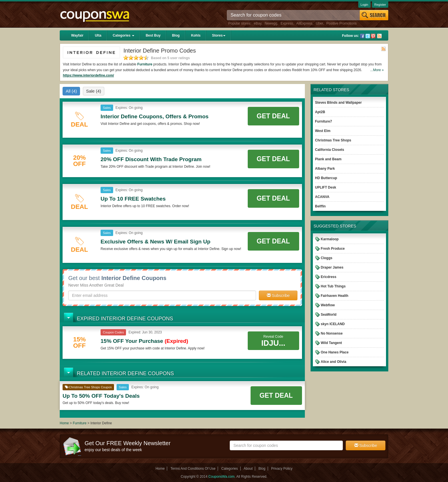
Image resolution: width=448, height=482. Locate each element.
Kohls (196, 35)
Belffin (320, 206)
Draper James (332, 267)
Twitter (368, 36)
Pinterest (373, 36)
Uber (319, 23)
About (248, 469)
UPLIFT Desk (326, 187)
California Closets (330, 150)
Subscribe (278, 295)
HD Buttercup (326, 178)
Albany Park (325, 169)
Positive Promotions (341, 23)
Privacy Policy (282, 469)
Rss (379, 36)
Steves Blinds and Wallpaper (339, 103)
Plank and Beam (328, 159)
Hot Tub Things (333, 286)
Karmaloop (330, 239)
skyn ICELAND (333, 324)
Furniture (145, 64)
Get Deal (273, 116)
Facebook (362, 36)
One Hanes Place (335, 352)
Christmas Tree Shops (333, 140)
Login (364, 5)
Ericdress (329, 277)
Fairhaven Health (335, 296)
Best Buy (153, 35)
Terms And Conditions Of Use (193, 469)
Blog (176, 35)
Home (64, 423)
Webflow (328, 305)
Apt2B (320, 112)
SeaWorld (329, 315)
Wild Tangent (331, 343)
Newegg (271, 23)
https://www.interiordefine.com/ (88, 75)
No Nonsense (332, 333)
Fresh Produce (333, 249)
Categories (124, 35)
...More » (377, 70)
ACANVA (322, 197)
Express (287, 23)
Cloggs (327, 258)
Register (380, 5)
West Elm (323, 131)
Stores (219, 35)
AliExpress (304, 23)
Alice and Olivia (334, 362)
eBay (257, 23)
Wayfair (77, 35)
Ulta (98, 35)
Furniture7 (324, 121)
